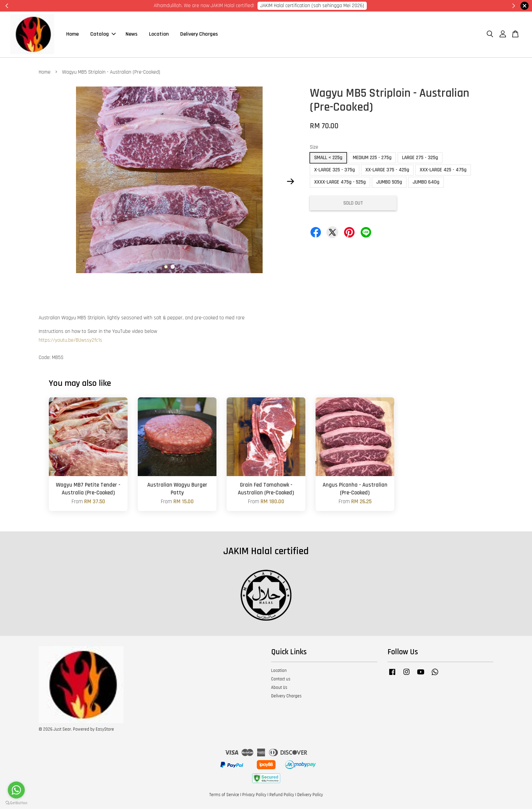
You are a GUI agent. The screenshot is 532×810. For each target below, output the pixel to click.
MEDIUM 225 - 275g (372, 159)
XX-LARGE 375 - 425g (387, 171)
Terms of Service (224, 796)
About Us (279, 689)
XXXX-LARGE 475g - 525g (340, 183)
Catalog (103, 35)
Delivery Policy (310, 796)
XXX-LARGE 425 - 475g (443, 171)
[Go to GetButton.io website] (16, 803)
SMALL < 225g (328, 159)
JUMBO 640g (426, 183)
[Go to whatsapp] (16, 790)
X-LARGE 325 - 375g (335, 171)
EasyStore (105, 730)
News (131, 35)
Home (72, 35)
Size (314, 148)
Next (290, 182)
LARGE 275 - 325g (420, 159)
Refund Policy (282, 796)
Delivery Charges (199, 35)
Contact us (281, 680)
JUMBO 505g (389, 183)
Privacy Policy (254, 796)
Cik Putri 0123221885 (351, 6)
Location (159, 35)
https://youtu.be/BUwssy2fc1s (70, 341)
